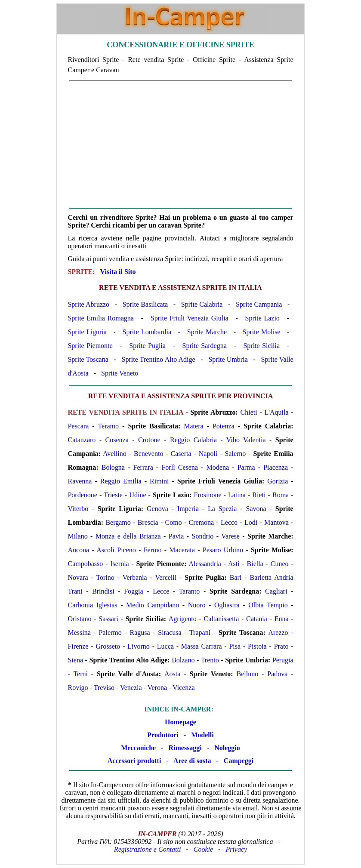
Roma (281, 495)
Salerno (235, 454)
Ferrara (143, 467)
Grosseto (108, 646)
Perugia (283, 660)
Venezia (131, 688)
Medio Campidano (153, 605)
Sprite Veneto (120, 373)
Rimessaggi (185, 748)
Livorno (139, 646)
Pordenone (82, 495)
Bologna (113, 467)
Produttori (163, 735)
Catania (257, 619)
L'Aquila (276, 412)
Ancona (78, 550)
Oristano (79, 619)
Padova (277, 674)
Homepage (180, 722)
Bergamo (118, 522)
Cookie (203, 849)
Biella (255, 564)
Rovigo (78, 688)
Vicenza (184, 688)
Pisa (235, 646)
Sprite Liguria (87, 332)
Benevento (148, 454)
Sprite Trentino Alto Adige (159, 359)
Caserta (181, 454)
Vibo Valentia (246, 440)
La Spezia (222, 509)
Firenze (78, 646)
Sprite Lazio (262, 318)
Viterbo (78, 509)
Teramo (108, 426)
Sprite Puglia (147, 346)
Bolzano (183, 660)
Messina (79, 633)
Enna (282, 619)
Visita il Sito (118, 272)
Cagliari (276, 591)
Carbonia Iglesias (92, 605)
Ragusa (140, 633)
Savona (256, 509)
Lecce (161, 591)
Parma (246, 467)
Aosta (172, 674)
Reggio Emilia (121, 481)
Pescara (78, 426)
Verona (157, 688)
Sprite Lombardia (147, 332)
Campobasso (85, 564)
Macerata (182, 550)
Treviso (104, 688)
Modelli (202, 735)
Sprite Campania (259, 304)
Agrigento (183, 619)
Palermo (110, 633)
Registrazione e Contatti (148, 849)
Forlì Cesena (179, 467)
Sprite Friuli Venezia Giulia (190, 318)
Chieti (249, 412)
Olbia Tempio (268, 605)
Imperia (188, 509)
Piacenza (276, 467)
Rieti (259, 495)
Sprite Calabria (202, 304)
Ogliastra (227, 605)
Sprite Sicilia (261, 346)
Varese (230, 536)
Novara (78, 577)
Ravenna (80, 481)
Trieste (113, 495)
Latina (237, 495)
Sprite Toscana (88, 359)
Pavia (176, 536)
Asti (234, 564)
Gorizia (278, 481)
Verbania (135, 577)
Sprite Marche (207, 332)
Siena (75, 660)
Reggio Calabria (193, 440)
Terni (80, 674)
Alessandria (205, 564)
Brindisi (103, 591)
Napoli (208, 454)
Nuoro (197, 605)
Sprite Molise (262, 332)
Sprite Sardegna (205, 346)
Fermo (153, 550)
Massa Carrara (202, 646)
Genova (157, 509)
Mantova (276, 522)
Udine (137, 495)
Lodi (251, 522)
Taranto (190, 591)
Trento (210, 660)
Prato (281, 646)
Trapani (200, 633)
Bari (236, 577)
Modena (218, 467)
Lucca (165, 646)
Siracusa (170, 633)
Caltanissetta (221, 619)
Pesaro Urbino (223, 550)
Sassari (108, 619)
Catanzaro (82, 440)
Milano (77, 536)
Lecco (229, 522)
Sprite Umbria (228, 359)
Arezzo (278, 633)
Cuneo (280, 564)
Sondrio (203, 536)
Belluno (248, 674)
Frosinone (208, 495)
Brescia (148, 522)
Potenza (224, 426)
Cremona (202, 522)
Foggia (133, 591)
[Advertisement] (181, 145)
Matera (193, 426)
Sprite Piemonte (90, 346)
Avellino (115, 454)
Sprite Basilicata (145, 304)
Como (174, 522)
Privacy (236, 849)
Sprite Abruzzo (88, 304)
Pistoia (257, 646)
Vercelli (166, 577)
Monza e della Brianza (128, 536)
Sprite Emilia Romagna (100, 318)
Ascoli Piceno (116, 550)
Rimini (159, 481)
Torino (105, 577)
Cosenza (117, 440)
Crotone (149, 440)
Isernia (120, 564)
